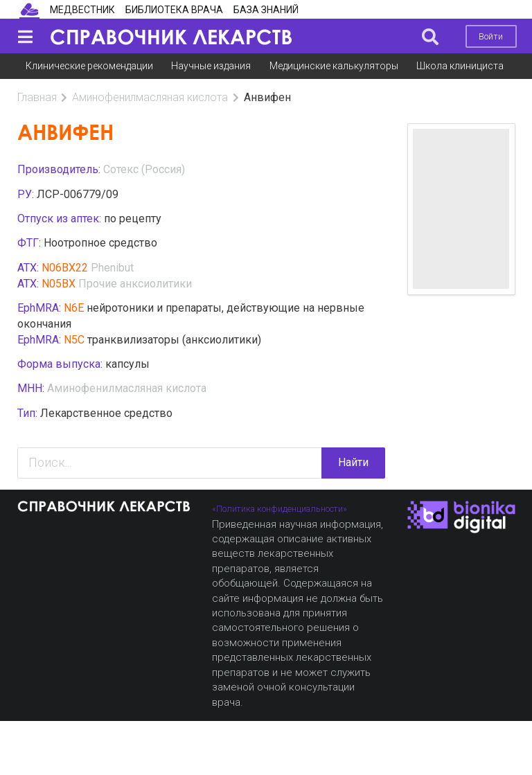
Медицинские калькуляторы (334, 66)
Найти (353, 462)
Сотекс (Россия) (144, 169)
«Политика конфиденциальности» (280, 509)
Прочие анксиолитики (135, 284)
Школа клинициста (460, 66)
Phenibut (112, 268)
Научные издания (211, 66)
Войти (491, 36)
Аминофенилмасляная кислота (150, 97)
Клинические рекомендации (89, 66)
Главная (37, 97)
